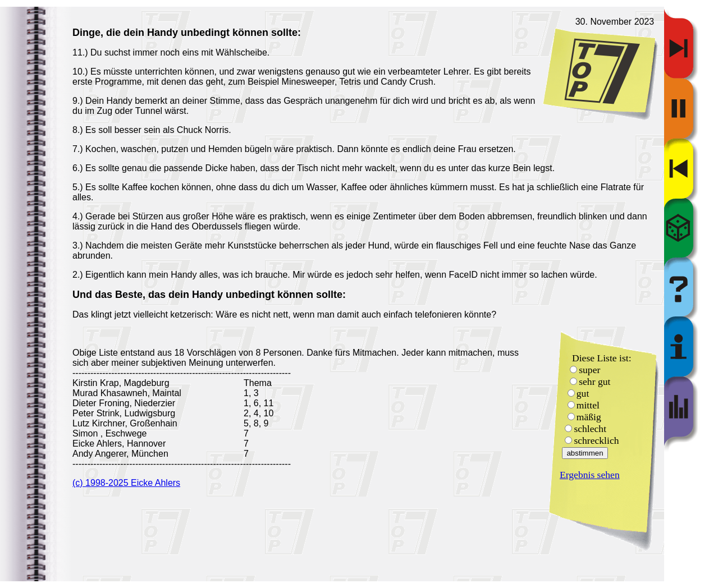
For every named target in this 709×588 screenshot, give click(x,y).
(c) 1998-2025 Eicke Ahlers (126, 483)
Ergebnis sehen (590, 475)
